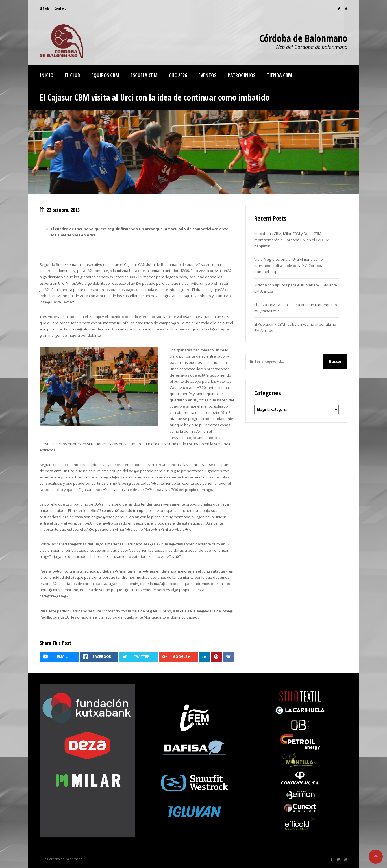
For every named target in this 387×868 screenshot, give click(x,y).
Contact (60, 8)
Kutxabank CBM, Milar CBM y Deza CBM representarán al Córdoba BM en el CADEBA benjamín (292, 240)
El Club (44, 8)
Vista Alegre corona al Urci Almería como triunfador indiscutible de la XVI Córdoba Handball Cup (289, 266)
